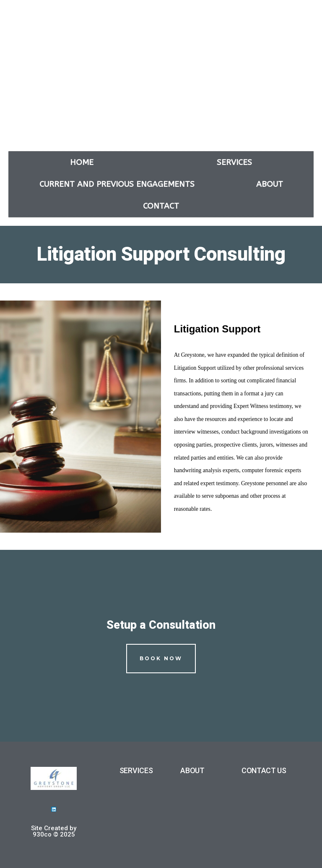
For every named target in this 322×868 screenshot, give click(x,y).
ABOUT (192, 770)
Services (234, 162)
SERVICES (136, 770)
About (270, 184)
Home (82, 162)
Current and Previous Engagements (117, 184)
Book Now (161, 658)
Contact (161, 206)
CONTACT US (264, 770)
